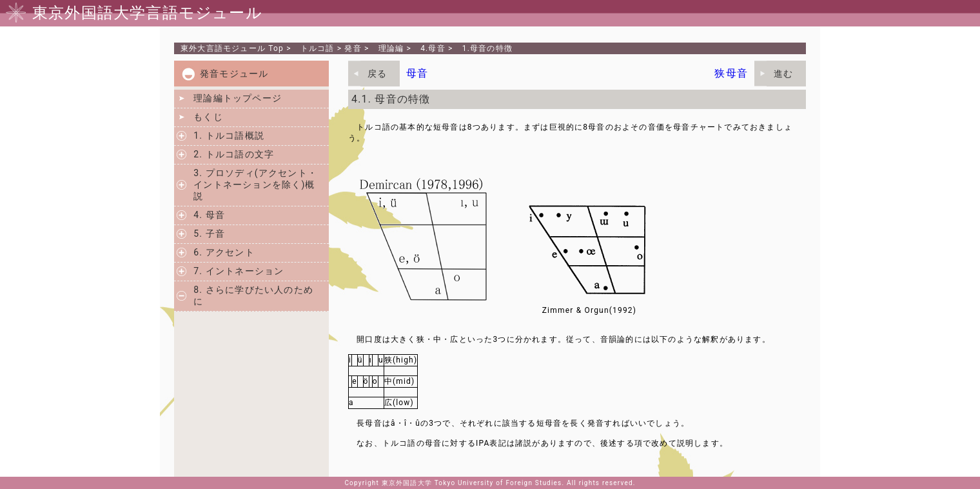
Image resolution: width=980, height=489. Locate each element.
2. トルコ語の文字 (234, 154)
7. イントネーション (239, 271)
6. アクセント (224, 252)
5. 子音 (209, 234)
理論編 (391, 48)
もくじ (208, 117)
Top (232, 48)
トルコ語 (318, 48)
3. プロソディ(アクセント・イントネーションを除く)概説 (255, 185)
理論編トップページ (238, 98)
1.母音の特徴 (487, 48)
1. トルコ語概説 (229, 135)
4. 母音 (209, 215)
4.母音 (433, 48)
